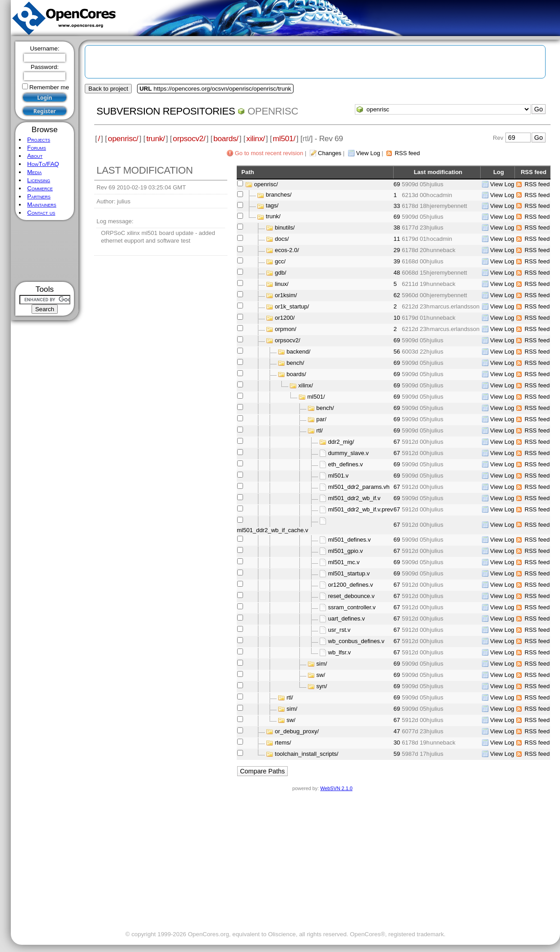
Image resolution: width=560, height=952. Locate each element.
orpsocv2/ (189, 138)
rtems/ (283, 743)
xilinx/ (255, 138)
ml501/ (284, 138)
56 (397, 352)
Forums (37, 148)
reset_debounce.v (351, 596)
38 (397, 228)
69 (397, 184)
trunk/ (155, 138)
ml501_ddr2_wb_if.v (354, 498)
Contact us (41, 213)
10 (397, 318)
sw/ (321, 675)
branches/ (279, 195)
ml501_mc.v (344, 562)
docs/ (282, 239)
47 (397, 731)
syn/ (322, 686)
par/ (321, 419)
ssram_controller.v (352, 607)
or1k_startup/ (292, 306)
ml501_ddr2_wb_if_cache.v (272, 530)
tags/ (272, 206)
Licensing (39, 180)
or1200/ (285, 318)
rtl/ (320, 430)
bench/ (296, 363)
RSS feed (408, 153)
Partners (39, 196)
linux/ (282, 284)
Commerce (40, 188)
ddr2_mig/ (341, 442)
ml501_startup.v (349, 573)
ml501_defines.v (350, 540)
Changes (330, 153)
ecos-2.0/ (287, 250)
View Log (368, 153)
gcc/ (280, 261)
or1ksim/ (286, 295)
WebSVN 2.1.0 (336, 788)
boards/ (226, 138)
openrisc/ (123, 138)
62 (397, 295)
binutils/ (285, 228)
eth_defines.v (346, 464)
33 (397, 206)
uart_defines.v (347, 619)
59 (397, 754)
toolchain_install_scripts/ (307, 754)
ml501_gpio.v (346, 551)
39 (397, 261)
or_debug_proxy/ (297, 731)
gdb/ (281, 273)
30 (397, 743)
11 (397, 239)
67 (397, 442)
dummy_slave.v (349, 453)
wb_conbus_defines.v (356, 641)
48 (397, 273)
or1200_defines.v (351, 585)
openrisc (273, 111)
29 (397, 250)
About (35, 156)
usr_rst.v (340, 630)
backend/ (299, 352)
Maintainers (41, 205)
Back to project (108, 89)
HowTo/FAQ (43, 164)
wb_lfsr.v (340, 652)
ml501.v (339, 476)
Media (34, 172)
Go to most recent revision (269, 153)
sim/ (322, 664)
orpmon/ (286, 329)
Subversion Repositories (166, 111)
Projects (39, 140)
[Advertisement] (45, 251)
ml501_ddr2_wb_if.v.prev (361, 509)
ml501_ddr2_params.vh (359, 487)
